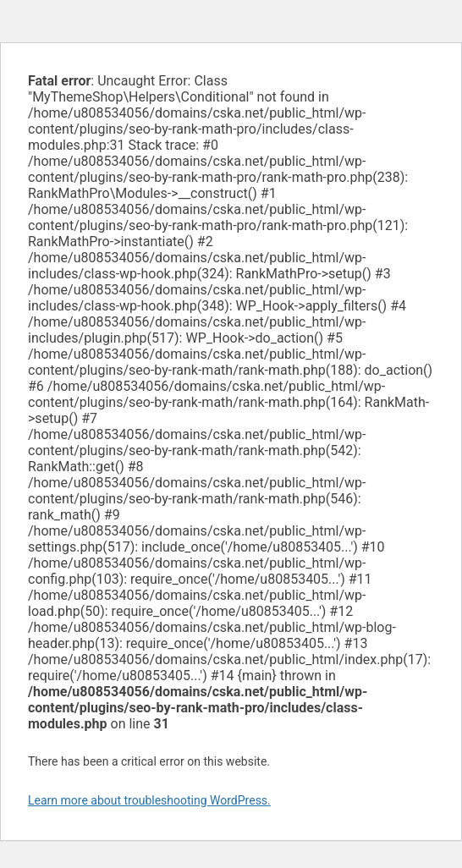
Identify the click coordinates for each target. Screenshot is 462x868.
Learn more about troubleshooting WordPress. (149, 800)
